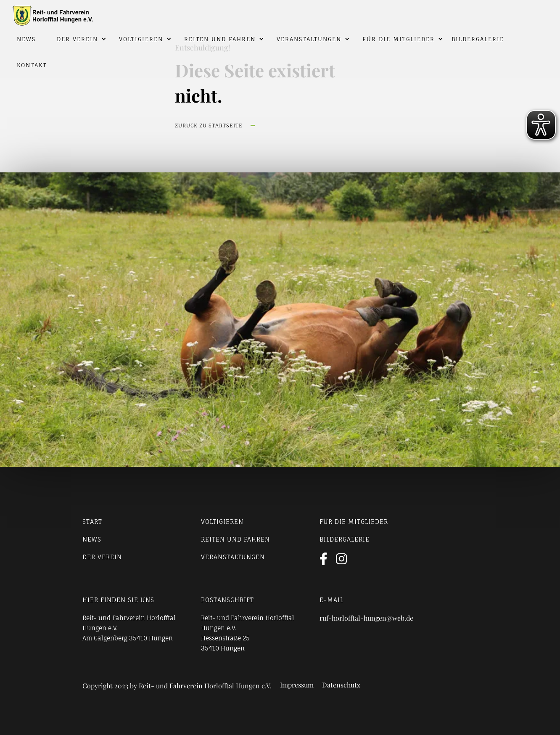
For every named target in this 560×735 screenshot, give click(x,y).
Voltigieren (141, 39)
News (26, 39)
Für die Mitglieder (399, 39)
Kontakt (32, 65)
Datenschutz (341, 685)
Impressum (297, 685)
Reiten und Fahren (220, 39)
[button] (75, 39)
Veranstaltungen (309, 39)
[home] (280, 13)
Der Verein (77, 39)
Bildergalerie (478, 39)
